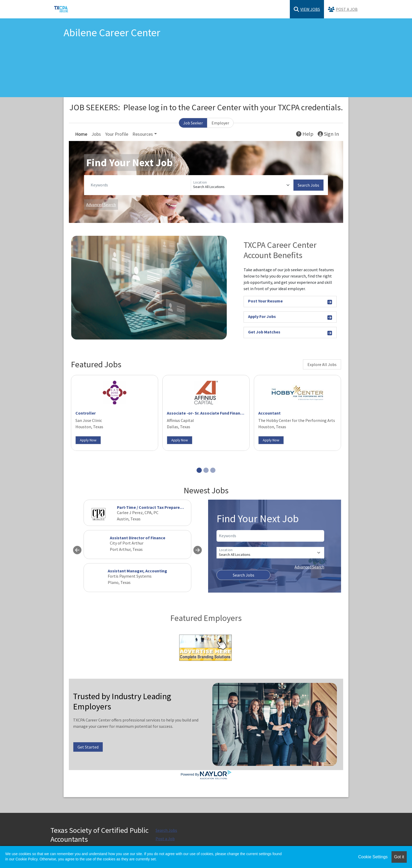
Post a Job (343, 9)
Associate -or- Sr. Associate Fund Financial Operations (218, 413)
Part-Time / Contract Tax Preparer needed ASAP (162, 507)
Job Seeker (193, 123)
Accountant (269, 413)
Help (305, 134)
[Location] (242, 185)
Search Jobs (308, 185)
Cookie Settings (373, 857)
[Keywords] (140, 185)
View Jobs (307, 9)
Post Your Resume (290, 302)
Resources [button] (143, 134)
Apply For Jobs (290, 317)
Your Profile (117, 134)
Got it (399, 857)
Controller (86, 413)
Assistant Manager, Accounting (137, 571)
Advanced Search (101, 205)
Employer (220, 123)
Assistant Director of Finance (138, 538)
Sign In (328, 134)
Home (81, 134)
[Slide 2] (206, 470)
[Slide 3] (213, 470)
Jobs (96, 134)
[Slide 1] (199, 470)
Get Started (88, 747)
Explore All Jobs (322, 364)
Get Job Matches (290, 333)
